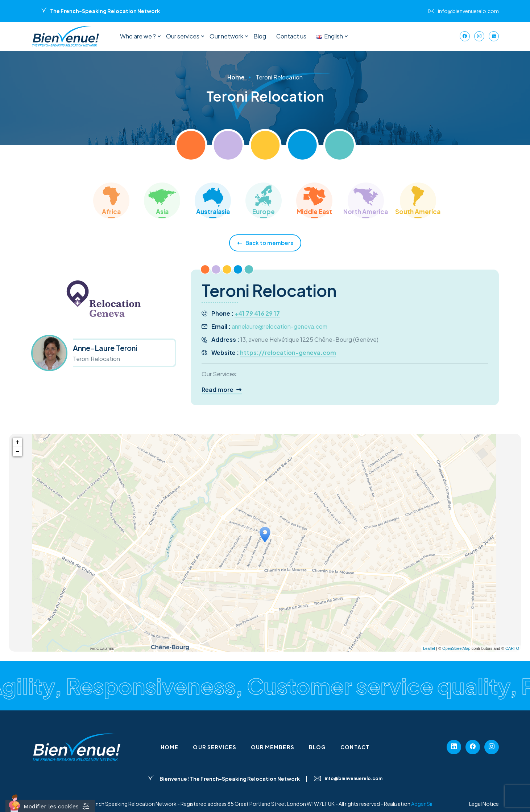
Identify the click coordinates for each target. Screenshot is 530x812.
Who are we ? (138, 36)
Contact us (291, 36)
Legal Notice (484, 804)
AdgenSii (422, 804)
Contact (355, 747)
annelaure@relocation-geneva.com (280, 326)
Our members (273, 747)
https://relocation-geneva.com (288, 352)
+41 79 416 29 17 (257, 313)
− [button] (18, 452)
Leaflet (429, 648)
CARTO (512, 648)
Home (169, 747)
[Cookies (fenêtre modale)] (50, 806)
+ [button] (18, 442)
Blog (260, 36)
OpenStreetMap (456, 648)
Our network (226, 36)
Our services (183, 36)
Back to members (265, 243)
